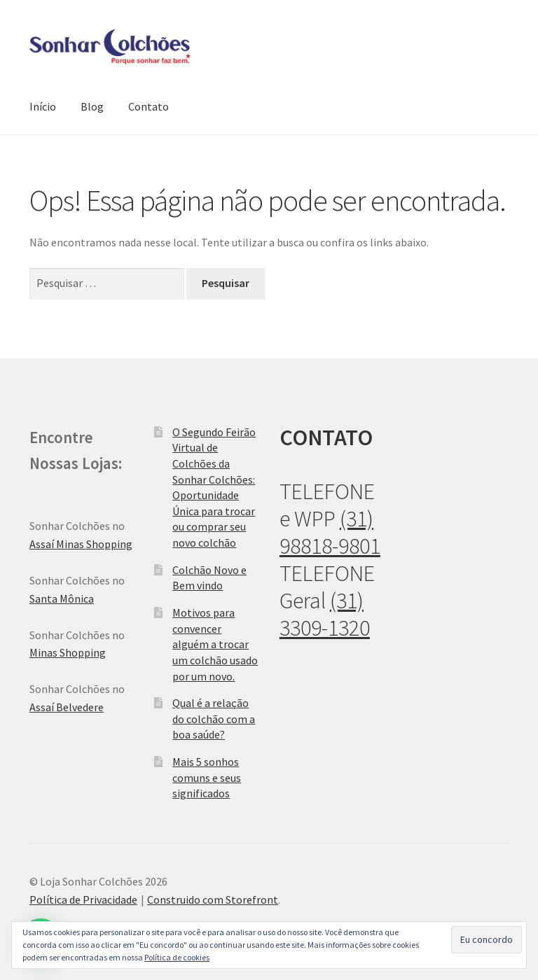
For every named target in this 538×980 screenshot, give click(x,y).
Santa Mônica (62, 598)
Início (43, 106)
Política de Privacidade (83, 899)
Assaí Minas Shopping (81, 544)
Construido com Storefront (213, 899)
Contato (149, 106)
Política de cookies (177, 957)
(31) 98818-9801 (330, 532)
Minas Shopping (68, 652)
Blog (92, 106)
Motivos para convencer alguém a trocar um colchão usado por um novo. (215, 644)
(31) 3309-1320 (325, 614)
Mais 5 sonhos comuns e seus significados (207, 777)
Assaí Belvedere (67, 707)
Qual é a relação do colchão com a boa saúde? (214, 719)
